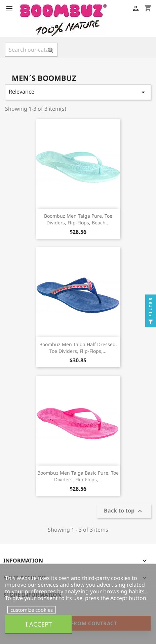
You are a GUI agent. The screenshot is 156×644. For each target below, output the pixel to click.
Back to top (124, 511)
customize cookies (32, 610)
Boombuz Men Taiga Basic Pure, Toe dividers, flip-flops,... (78, 476)
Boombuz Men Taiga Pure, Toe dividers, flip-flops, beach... (78, 219)
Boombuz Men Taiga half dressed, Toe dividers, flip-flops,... (78, 348)
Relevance (78, 92)
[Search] (31, 50)
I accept (39, 624)
